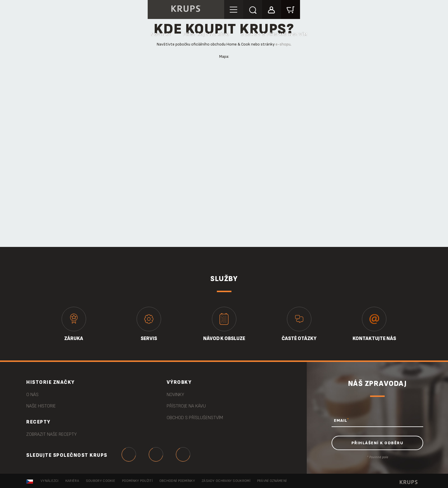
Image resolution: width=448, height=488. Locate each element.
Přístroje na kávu (206, 35)
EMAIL (341, 420)
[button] (272, 9)
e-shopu (283, 44)
